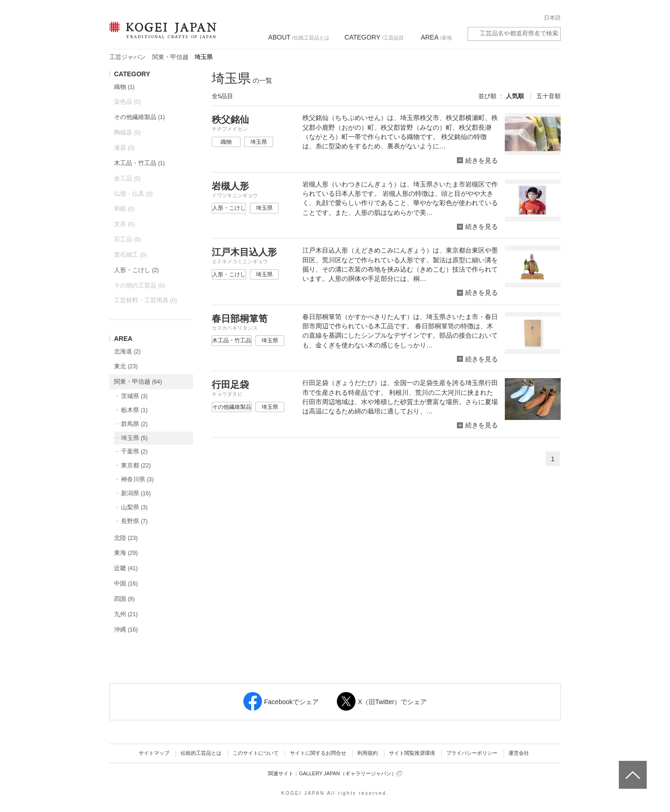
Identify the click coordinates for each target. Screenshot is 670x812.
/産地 (436, 37)
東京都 (136, 465)
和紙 (124, 209)
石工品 (127, 239)
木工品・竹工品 (139, 163)
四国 (124, 599)
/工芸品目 (374, 37)
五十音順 (549, 96)
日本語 (552, 18)
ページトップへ (632, 768)
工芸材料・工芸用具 (145, 300)
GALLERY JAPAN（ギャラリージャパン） (350, 774)
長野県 (134, 521)
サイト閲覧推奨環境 (412, 753)
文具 (124, 224)
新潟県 (136, 493)
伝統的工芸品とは (201, 753)
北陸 (126, 538)
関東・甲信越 (170, 57)
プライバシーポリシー (472, 753)
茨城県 (134, 396)
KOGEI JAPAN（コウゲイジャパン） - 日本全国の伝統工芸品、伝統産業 (161, 36)
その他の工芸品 (139, 285)
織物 (124, 87)
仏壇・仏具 (133, 194)
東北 (126, 366)
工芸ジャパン (127, 57)
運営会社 (519, 753)
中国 (126, 583)
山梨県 (134, 507)
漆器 (124, 148)
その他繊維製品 (139, 117)
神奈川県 (137, 479)
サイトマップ (154, 753)
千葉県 (134, 451)
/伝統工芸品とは (298, 37)
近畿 (126, 568)
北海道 (127, 351)
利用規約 (368, 753)
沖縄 (126, 629)
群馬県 (134, 424)
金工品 (127, 178)
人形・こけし (136, 270)
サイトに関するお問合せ (318, 753)
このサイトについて (256, 753)
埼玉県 (134, 438)
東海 (126, 553)
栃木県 (134, 410)
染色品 (127, 102)
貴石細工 (130, 255)
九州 (126, 614)
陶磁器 (127, 132)
